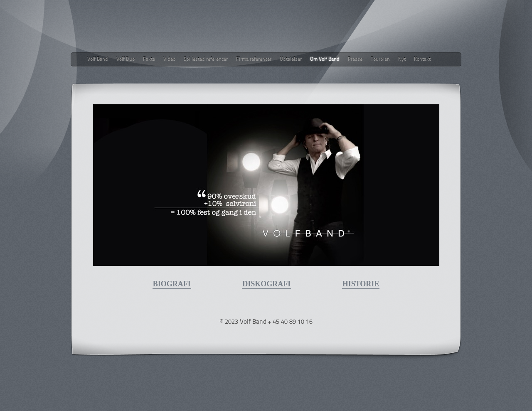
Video (169, 59)
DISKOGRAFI (266, 284)
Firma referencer (254, 59)
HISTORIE (361, 284)
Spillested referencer (206, 59)
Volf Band (98, 59)
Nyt (402, 59)
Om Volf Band (325, 59)
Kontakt (422, 59)
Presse (355, 59)
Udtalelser (291, 59)
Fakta (149, 59)
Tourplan (380, 59)
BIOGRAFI (172, 284)
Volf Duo (126, 59)
